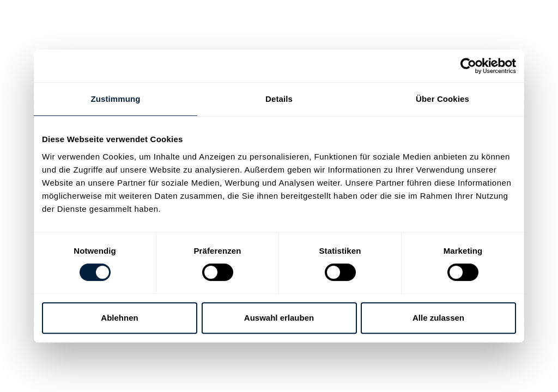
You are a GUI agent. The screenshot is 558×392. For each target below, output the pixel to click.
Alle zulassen (438, 318)
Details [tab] (279, 99)
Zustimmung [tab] (116, 99)
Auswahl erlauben (279, 318)
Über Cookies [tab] (442, 99)
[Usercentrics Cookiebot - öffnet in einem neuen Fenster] (468, 66)
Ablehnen (119, 318)
